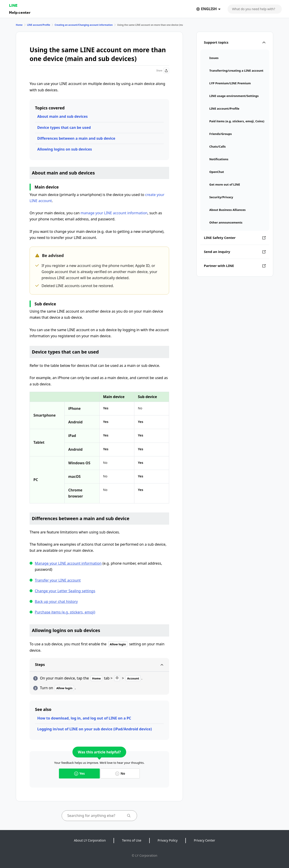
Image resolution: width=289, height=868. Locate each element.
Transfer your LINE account (58, 580)
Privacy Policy (168, 840)
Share (163, 71)
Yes (79, 773)
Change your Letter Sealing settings (65, 591)
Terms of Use (132, 840)
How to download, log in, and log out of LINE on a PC (84, 718)
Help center (20, 12)
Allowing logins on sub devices (65, 149)
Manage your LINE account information (68, 563)
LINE (13, 5)
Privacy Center (204, 840)
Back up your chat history (56, 601)
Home (19, 25)
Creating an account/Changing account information (84, 25)
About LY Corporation (90, 840)
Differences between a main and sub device (76, 138)
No (120, 773)
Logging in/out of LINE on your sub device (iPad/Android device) (94, 729)
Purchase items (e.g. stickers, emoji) (65, 612)
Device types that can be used (64, 127)
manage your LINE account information (114, 213)
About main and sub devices (62, 116)
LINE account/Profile (39, 25)
